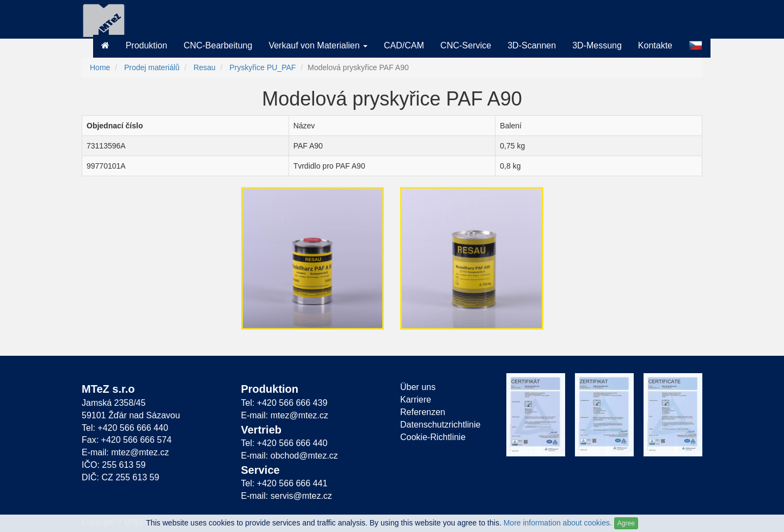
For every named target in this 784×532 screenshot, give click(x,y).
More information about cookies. (558, 523)
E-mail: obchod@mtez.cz (290, 456)
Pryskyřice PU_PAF (262, 67)
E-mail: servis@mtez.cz (287, 496)
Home (100, 67)
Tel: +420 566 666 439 (284, 403)
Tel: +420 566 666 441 (284, 483)
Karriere (416, 400)
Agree (626, 523)
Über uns (418, 387)
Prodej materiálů (152, 67)
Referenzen (423, 412)
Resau (204, 67)
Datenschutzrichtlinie (440, 425)
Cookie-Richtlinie (433, 437)
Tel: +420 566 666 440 (125, 428)
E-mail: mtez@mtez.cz (125, 452)
